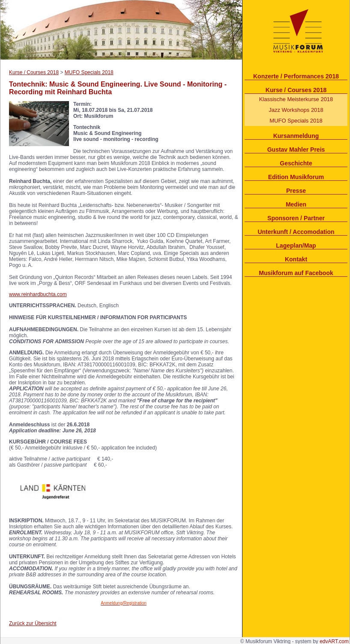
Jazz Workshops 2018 (296, 110)
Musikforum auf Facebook (296, 273)
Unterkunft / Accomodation (296, 232)
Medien (296, 204)
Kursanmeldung (296, 136)
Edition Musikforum (296, 177)
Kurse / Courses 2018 (296, 90)
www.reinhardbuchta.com (38, 294)
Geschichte (296, 163)
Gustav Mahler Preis (296, 150)
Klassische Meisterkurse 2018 (296, 99)
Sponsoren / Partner (296, 218)
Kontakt (296, 259)
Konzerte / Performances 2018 (296, 76)
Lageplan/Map (296, 246)
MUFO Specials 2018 (296, 121)
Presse (296, 191)
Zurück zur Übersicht (33, 623)
